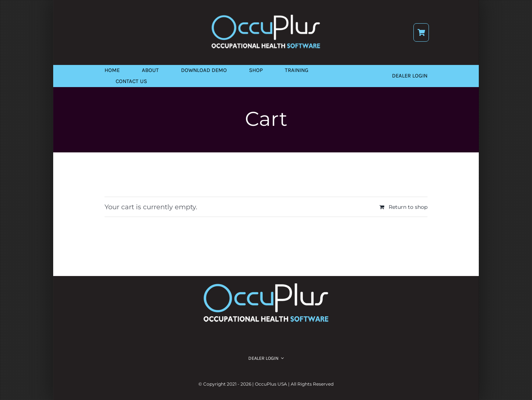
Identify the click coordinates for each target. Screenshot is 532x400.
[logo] (266, 17)
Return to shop (408, 207)
